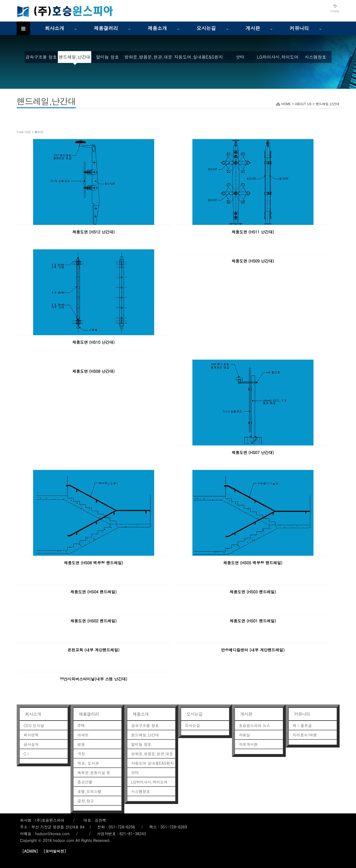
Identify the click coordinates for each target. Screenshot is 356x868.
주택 (81, 725)
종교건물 (85, 782)
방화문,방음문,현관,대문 (148, 57)
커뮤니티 (299, 28)
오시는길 (206, 28)
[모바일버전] (55, 851)
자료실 (245, 735)
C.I (26, 754)
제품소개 (157, 28)
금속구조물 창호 (41, 57)
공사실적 (31, 744)
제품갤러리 (106, 28)
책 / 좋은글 (302, 725)
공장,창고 (86, 801)
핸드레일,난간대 (75, 57)
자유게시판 (248, 744)
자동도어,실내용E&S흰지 (199, 57)
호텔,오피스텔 (89, 791)
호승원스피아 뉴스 (255, 725)
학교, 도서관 (88, 763)
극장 (81, 754)
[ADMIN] (30, 851)
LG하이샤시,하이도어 (278, 57)
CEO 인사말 (34, 725)
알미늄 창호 (107, 57)
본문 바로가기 (0, 0)
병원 (81, 744)
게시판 (253, 28)
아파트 (83, 735)
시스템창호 (315, 57)
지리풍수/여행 (305, 735)
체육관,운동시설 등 (94, 773)
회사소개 (55, 28)
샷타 (240, 57)
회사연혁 (31, 735)
